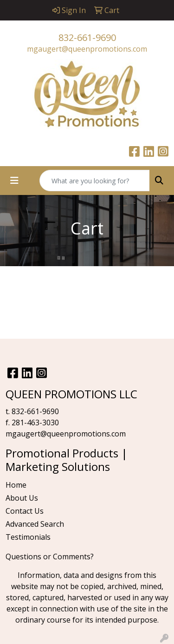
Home (16, 485)
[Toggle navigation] (14, 181)
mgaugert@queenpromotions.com (87, 49)
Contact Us (25, 511)
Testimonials (28, 537)
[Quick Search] (95, 181)
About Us (22, 498)
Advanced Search (35, 524)
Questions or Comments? (50, 557)
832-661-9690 (87, 37)
